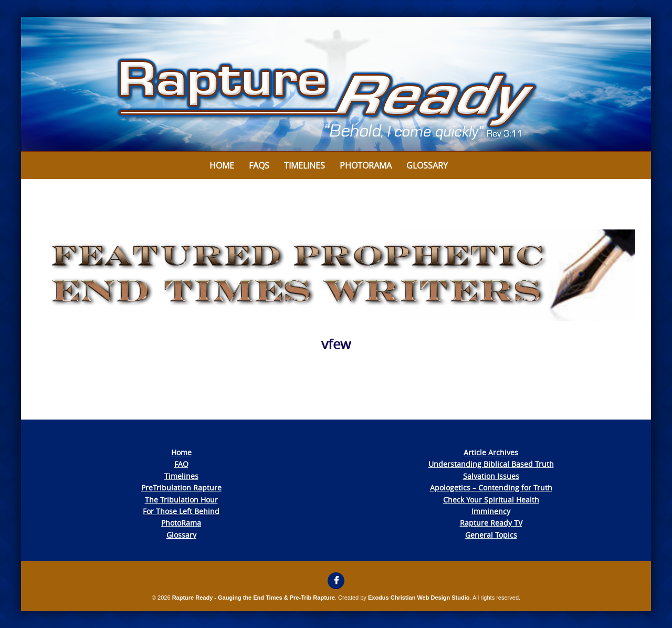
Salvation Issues (491, 476)
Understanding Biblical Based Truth (491, 464)
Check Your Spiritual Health (491, 500)
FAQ (181, 464)
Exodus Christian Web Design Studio (419, 598)
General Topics (491, 535)
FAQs (259, 165)
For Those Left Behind (181, 511)
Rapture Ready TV (491, 523)
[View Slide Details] (336, 85)
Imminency (491, 511)
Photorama (366, 165)
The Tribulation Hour (181, 500)
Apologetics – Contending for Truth (491, 488)
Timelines (304, 165)
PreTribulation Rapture (181, 488)
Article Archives (491, 452)
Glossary (427, 165)
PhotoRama (181, 523)
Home (222, 165)
